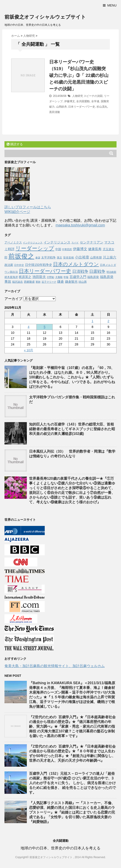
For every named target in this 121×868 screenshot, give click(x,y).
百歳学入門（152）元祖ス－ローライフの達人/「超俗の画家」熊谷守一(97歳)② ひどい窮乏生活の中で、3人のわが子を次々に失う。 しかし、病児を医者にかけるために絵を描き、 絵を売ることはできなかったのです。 (72, 783)
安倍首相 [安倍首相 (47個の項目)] (68, 258)
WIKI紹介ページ (17, 212)
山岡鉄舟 (62, 107)
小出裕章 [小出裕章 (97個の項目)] (82, 257)
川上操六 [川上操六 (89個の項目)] (110, 257)
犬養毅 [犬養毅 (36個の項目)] (59, 277)
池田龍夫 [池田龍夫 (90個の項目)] (39, 277)
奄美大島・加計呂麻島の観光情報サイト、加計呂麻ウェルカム (55, 666)
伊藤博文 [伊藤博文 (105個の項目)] (80, 249)
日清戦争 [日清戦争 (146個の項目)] (80, 271)
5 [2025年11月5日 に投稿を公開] (45, 327)
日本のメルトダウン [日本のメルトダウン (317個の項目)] (76, 264)
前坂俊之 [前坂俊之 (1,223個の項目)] (21, 256)
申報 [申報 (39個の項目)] (66, 277)
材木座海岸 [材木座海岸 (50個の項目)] (11, 277)
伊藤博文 (70, 101)
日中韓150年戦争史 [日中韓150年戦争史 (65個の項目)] (39, 265)
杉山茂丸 (102, 107)
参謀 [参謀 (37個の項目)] (38, 258)
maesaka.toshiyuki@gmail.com (80, 225)
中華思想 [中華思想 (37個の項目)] (67, 249)
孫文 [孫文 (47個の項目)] (59, 258)
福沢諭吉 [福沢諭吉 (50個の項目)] (17, 282)
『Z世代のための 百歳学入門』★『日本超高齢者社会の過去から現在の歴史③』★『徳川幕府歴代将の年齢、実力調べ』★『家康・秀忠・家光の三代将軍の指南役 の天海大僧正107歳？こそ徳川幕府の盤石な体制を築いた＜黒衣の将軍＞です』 (72, 726)
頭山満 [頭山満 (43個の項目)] (83, 282)
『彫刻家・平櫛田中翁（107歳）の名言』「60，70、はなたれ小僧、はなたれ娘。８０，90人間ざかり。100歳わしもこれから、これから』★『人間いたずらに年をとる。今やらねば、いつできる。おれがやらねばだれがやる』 (72, 377)
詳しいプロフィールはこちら (28, 207)
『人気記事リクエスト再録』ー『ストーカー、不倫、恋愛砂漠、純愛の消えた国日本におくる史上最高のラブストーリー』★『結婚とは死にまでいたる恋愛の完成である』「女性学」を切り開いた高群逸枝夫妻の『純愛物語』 (72, 812)
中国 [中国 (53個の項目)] (58, 249)
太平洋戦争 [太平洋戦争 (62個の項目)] (48, 257)
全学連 (95, 101)
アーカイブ (13, 299)
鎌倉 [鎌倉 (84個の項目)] (61, 281)
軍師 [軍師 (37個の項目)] (38, 282)
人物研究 (78, 96)
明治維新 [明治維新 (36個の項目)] (111, 272)
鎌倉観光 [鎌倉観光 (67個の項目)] (71, 282)
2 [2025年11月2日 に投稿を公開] (108, 321)
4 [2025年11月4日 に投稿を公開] (29, 327)
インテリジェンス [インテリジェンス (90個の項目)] (57, 242)
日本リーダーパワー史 (82, 107)
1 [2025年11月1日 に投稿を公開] (92, 321)
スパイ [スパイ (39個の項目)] (75, 243)
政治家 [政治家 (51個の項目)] (9, 265)
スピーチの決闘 (93, 96)
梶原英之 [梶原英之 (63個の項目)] (25, 277)
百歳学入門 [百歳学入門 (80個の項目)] (78, 277)
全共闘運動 (83, 101)
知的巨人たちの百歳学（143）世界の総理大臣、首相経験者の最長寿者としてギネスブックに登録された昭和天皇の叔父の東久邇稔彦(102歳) (72, 429)
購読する (15, 144)
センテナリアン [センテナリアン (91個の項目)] (92, 242)
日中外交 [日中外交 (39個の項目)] (19, 265)
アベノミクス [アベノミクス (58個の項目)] (13, 242)
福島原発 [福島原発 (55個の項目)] (93, 277)
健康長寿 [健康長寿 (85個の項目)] (95, 249)
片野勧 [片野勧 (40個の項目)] (50, 277)
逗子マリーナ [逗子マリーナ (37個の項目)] (49, 282)
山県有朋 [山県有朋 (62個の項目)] (96, 257)
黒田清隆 (55, 112)
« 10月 (29, 350)
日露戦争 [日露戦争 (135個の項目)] (97, 271)
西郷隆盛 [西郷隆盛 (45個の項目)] (29, 282)
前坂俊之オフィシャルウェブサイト (45, 17)
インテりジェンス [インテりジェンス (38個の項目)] (33, 243)
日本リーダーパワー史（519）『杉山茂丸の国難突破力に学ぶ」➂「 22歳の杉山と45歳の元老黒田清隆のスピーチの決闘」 (79, 75)
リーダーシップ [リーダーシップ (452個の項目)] (35, 248)
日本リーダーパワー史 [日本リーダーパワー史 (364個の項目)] (45, 271)
